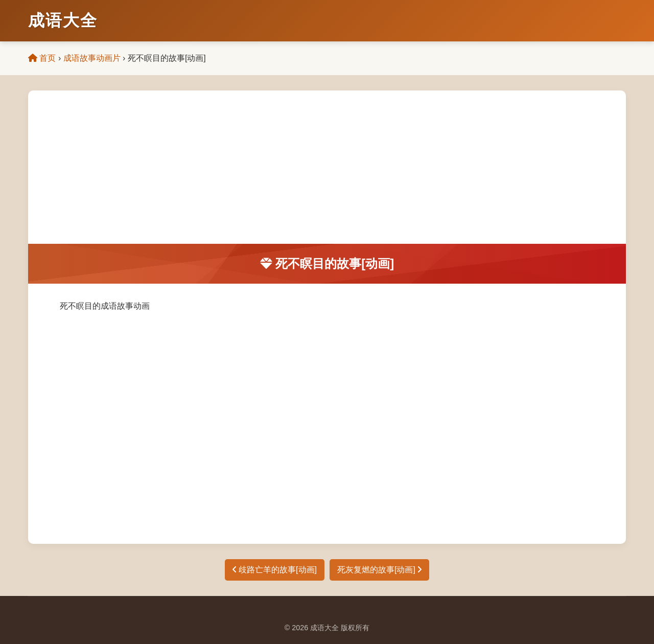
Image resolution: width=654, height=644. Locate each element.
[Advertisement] (327, 167)
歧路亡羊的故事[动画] (275, 570)
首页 (42, 58)
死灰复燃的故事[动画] (379, 570)
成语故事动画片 (92, 58)
